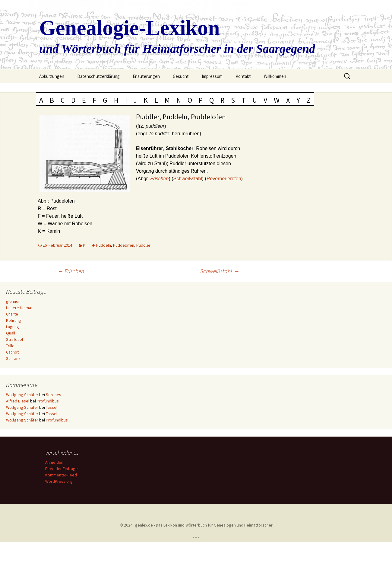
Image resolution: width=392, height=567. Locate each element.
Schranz (13, 358)
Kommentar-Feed (62, 475)
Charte (12, 314)
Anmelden (55, 462)
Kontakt (243, 76)
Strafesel (14, 339)
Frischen (71, 271)
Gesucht (181, 76)
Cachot (12, 352)
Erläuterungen (146, 76)
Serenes (54, 395)
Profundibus (48, 401)
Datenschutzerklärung (98, 76)
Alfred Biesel (18, 401)
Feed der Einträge (62, 469)
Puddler (143, 245)
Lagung (13, 327)
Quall (11, 333)
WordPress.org (60, 481)
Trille (10, 346)
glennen (13, 301)
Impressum (212, 76)
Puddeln (104, 245)
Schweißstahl (188, 179)
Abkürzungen (52, 76)
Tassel (52, 407)
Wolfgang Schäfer (22, 395)
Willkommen (275, 76)
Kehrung (14, 320)
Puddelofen (124, 245)
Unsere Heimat (19, 308)
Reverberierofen (224, 179)
